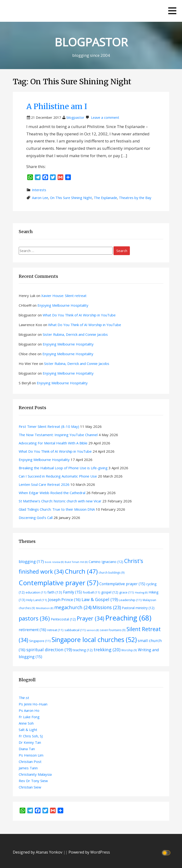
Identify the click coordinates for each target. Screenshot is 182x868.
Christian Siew (30, 787)
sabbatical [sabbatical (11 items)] (75, 630)
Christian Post (30, 762)
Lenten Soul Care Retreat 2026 (44, 484)
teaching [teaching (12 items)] (83, 650)
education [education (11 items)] (36, 592)
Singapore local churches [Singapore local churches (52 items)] (94, 640)
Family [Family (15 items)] (72, 592)
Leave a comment (105, 117)
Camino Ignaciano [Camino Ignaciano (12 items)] (106, 562)
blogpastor (75, 117)
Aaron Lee (40, 198)
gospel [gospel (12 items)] (110, 592)
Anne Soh (26, 723)
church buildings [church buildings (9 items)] (112, 572)
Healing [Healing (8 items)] (141, 593)
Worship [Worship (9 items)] (129, 650)
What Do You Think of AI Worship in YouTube (79, 315)
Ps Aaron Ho (29, 710)
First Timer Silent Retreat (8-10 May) (49, 426)
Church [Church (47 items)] (81, 571)
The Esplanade (105, 198)
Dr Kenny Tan (30, 742)
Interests (39, 190)
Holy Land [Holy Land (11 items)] (37, 600)
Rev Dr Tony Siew (33, 781)
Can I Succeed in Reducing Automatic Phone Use (58, 476)
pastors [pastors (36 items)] (34, 618)
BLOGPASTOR (91, 42)
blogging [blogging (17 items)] (31, 561)
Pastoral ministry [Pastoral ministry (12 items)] (138, 608)
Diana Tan (27, 749)
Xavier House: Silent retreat (64, 296)
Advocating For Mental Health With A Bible (53, 443)
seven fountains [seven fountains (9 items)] (113, 630)
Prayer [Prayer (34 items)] (91, 618)
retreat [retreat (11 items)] (55, 630)
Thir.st (24, 698)
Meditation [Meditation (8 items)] (45, 608)
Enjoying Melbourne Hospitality (63, 305)
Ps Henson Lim (31, 755)
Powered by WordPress (89, 852)
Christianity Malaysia (35, 774)
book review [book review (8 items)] (54, 562)
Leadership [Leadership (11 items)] (130, 600)
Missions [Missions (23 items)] (107, 607)
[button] (172, 11)
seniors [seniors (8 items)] (93, 630)
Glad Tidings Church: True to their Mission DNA (57, 509)
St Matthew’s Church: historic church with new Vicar (60, 501)
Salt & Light (28, 730)
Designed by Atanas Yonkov (38, 852)
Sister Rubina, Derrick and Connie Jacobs (75, 334)
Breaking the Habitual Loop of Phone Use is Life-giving (63, 468)
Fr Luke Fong (29, 717)
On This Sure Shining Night (71, 198)
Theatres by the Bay (135, 198)
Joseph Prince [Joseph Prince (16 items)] (64, 600)
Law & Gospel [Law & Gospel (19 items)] (100, 599)
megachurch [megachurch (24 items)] (73, 607)
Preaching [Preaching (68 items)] (128, 618)
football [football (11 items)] (91, 592)
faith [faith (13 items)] (55, 592)
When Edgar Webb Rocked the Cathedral (52, 493)
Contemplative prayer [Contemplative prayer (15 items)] (122, 584)
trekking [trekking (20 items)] (107, 649)
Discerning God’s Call (36, 518)
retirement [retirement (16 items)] (32, 630)
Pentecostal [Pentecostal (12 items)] (63, 619)
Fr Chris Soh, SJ (31, 736)
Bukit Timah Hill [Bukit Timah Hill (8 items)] (76, 562)
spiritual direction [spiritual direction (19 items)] (49, 650)
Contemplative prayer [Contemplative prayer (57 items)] (59, 583)
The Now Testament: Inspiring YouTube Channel (58, 435)
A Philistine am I (57, 106)
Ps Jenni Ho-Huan (33, 704)
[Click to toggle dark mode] (167, 852)
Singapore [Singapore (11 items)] (40, 641)
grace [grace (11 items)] (127, 592)
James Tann (28, 768)
